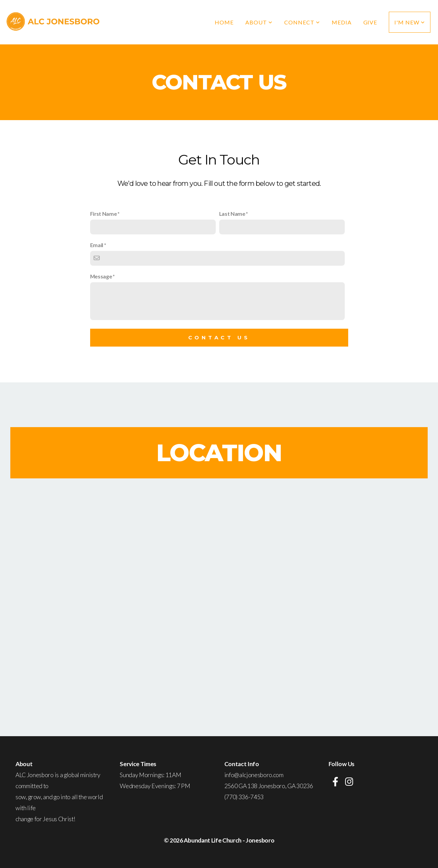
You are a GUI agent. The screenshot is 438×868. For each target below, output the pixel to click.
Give (370, 22)
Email (97, 245)
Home (224, 22)
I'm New (410, 22)
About (259, 22)
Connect (302, 22)
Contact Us (219, 337)
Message (101, 276)
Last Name (232, 214)
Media (342, 22)
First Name (104, 214)
